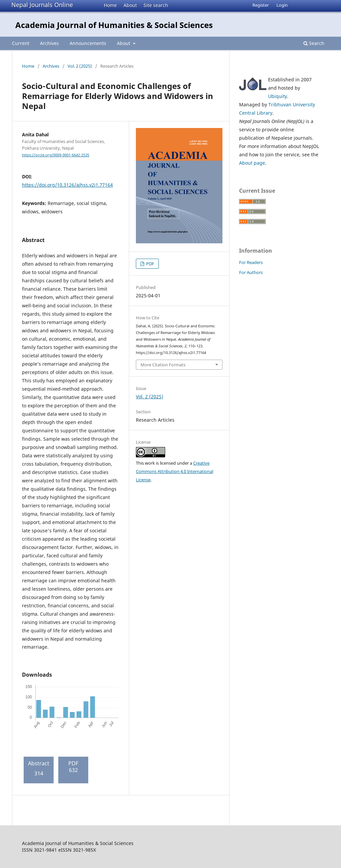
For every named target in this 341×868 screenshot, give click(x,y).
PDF (150, 264)
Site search (156, 5)
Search (314, 43)
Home (110, 5)
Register (261, 5)
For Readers (251, 262)
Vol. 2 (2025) (80, 66)
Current (21, 43)
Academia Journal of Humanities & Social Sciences (114, 25)
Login (282, 5)
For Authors (251, 272)
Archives (49, 43)
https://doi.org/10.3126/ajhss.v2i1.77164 (67, 185)
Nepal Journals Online (42, 5)
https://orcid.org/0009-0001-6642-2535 (56, 155)
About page (252, 163)
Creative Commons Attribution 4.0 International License (174, 471)
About (130, 5)
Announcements (88, 43)
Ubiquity (278, 96)
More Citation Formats (163, 365)
